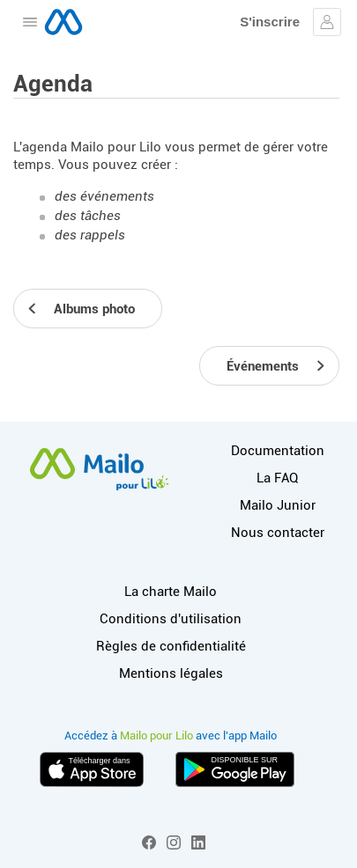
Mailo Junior (278, 505)
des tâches (88, 216)
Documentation (278, 451)
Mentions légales (171, 673)
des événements (104, 196)
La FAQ (277, 478)
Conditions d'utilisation (171, 619)
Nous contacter (278, 533)
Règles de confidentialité (171, 646)
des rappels (90, 235)
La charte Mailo (171, 592)
